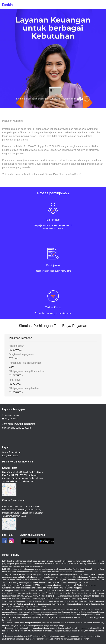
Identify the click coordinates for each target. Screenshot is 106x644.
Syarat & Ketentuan (11, 452)
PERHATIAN (11, 555)
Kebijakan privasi (10, 455)
